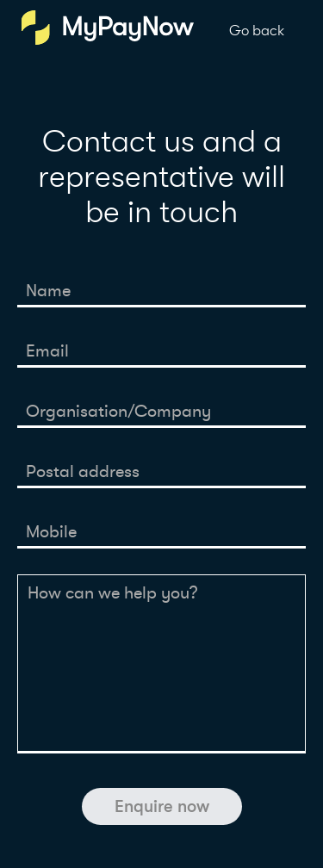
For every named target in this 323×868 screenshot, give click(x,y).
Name (48, 291)
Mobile (51, 532)
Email (47, 351)
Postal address (83, 471)
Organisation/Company (118, 411)
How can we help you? (112, 593)
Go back (257, 31)
